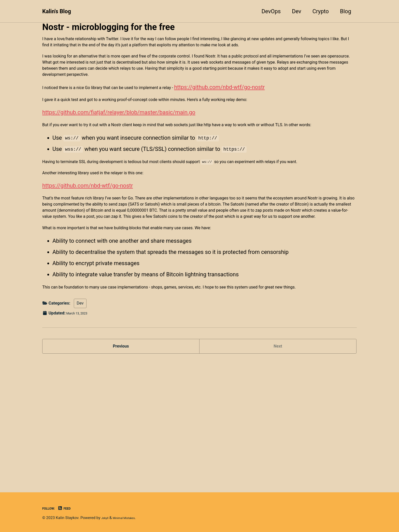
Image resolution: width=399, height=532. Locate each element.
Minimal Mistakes (130, 518)
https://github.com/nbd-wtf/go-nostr (269, 122)
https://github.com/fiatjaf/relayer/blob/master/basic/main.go (119, 153)
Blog (346, 11)
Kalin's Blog (57, 11)
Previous (121, 466)
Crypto (321, 11)
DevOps (271, 11)
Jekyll (106, 518)
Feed (70, 508)
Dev (297, 11)
